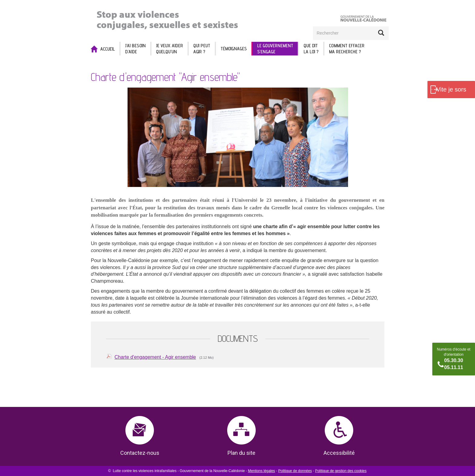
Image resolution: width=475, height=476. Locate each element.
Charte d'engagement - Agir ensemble (155, 357)
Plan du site (241, 453)
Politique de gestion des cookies (341, 471)
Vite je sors (451, 89)
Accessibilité (339, 453)
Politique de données (295, 471)
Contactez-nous (140, 453)
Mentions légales (262, 471)
